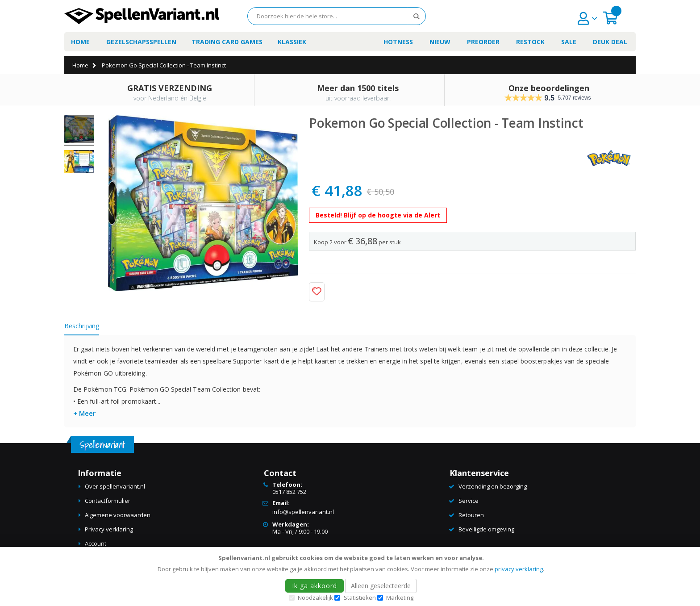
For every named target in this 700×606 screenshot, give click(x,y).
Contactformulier (108, 501)
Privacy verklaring (109, 529)
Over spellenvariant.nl (115, 486)
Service (469, 501)
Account (96, 543)
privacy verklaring (519, 569)
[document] (351, 577)
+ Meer (84, 413)
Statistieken (360, 598)
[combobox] (337, 16)
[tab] (88, 327)
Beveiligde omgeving (486, 529)
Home (80, 65)
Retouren (471, 515)
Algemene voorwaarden (118, 515)
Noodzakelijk (315, 598)
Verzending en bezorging (493, 486)
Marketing (400, 598)
